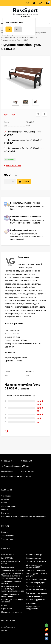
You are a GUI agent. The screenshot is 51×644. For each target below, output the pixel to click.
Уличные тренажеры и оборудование (10, 595)
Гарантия (5, 499)
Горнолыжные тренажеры (36, 579)
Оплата (4, 503)
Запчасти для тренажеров (37, 593)
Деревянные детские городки (13, 570)
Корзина (5, 532)
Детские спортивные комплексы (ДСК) (34, 566)
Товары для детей (33, 586)
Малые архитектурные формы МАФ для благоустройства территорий (13, 589)
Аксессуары (31, 603)
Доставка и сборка (9, 506)
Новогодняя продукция (35, 583)
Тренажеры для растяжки (36, 562)
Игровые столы (7, 609)
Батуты (4, 605)
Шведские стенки (8, 567)
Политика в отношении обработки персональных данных (24, 516)
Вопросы (5, 510)
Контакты (5, 513)
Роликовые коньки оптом (36, 590)
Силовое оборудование (35, 600)
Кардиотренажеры (34, 558)
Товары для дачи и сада (36, 570)
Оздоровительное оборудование (33, 608)
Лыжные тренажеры (34, 596)
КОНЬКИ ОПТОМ (8, 555)
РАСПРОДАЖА (7, 558)
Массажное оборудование (12, 612)
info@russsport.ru (8, 471)
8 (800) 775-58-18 (28, 461)
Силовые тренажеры (34, 555)
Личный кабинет (8, 536)
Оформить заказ (8, 539)
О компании (6, 496)
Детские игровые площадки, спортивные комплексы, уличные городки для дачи (12, 576)
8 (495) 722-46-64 (8, 461)
